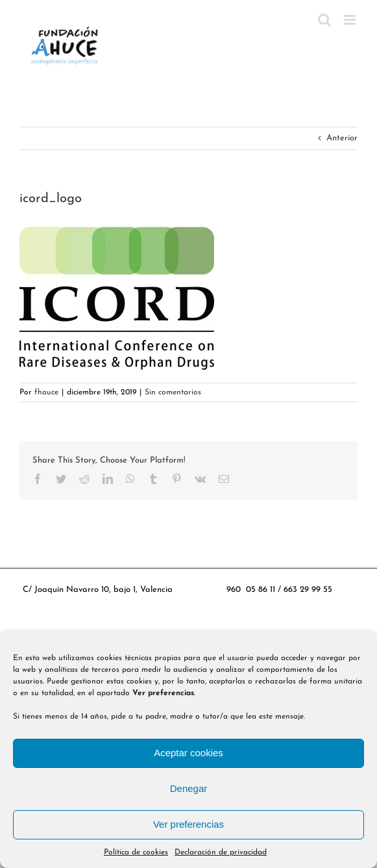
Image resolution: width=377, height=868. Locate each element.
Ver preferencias (188, 824)
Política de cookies (136, 852)
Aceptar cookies (188, 753)
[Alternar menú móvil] (351, 20)
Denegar (189, 788)
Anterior (342, 138)
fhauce (46, 392)
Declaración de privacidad (221, 852)
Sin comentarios (173, 392)
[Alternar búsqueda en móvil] (324, 20)
